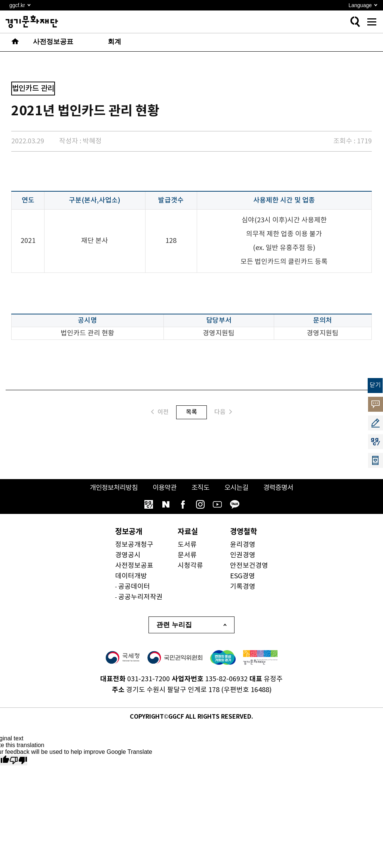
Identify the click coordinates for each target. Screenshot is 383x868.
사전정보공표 (134, 566)
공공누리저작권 (140, 597)
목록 (191, 412)
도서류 (187, 545)
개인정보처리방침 (111, 488)
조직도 (201, 488)
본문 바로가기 (0, 0)
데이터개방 (131, 576)
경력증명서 (282, 488)
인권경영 (243, 555)
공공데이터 (134, 587)
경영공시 (128, 555)
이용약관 (164, 488)
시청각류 (190, 566)
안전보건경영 (249, 566)
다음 (223, 412)
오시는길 (238, 488)
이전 (160, 412)
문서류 (187, 555)
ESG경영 (243, 576)
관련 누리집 (174, 625)
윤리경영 (243, 545)
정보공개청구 (134, 545)
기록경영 (243, 587)
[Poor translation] (18, 760)
